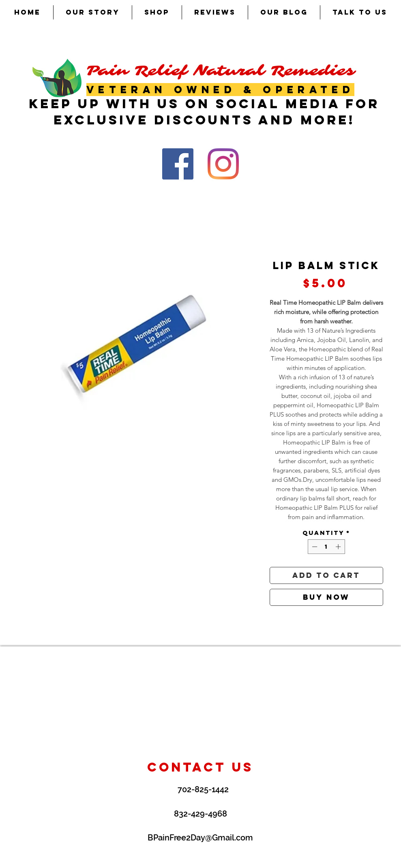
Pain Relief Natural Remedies (221, 71)
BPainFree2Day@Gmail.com (200, 838)
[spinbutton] (326, 547)
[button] (157, 12)
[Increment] (339, 547)
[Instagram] (223, 164)
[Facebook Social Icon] (178, 164)
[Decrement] (314, 547)
